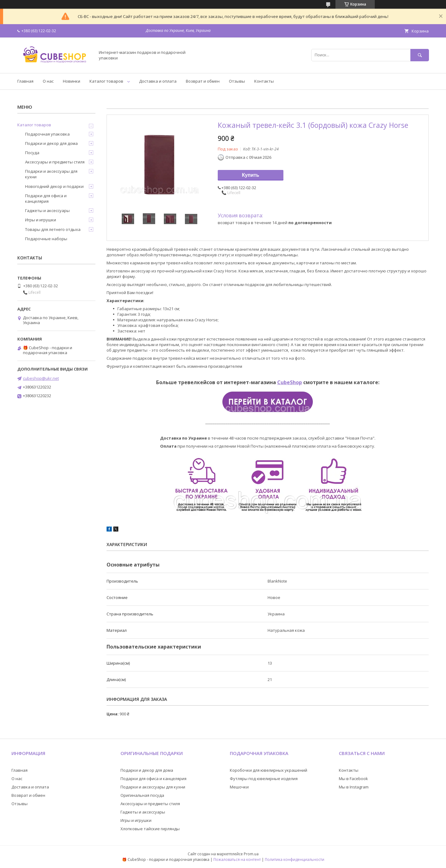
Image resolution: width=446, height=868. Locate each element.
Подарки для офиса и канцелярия (46, 198)
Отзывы (237, 81)
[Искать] (420, 55)
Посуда (32, 153)
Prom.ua (251, 854)
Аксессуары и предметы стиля (55, 162)
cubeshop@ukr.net (41, 378)
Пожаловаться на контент (237, 859)
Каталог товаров (106, 81)
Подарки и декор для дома (51, 143)
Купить (251, 175)
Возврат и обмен (203, 81)
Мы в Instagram (354, 787)
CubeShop (290, 382)
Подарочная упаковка (47, 134)
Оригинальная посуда (142, 795)
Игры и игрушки (41, 220)
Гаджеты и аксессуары (47, 210)
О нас (48, 81)
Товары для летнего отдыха (53, 229)
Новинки (72, 81)
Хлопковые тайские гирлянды (150, 829)
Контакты (264, 81)
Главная (25, 81)
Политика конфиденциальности (295, 859)
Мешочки (239, 787)
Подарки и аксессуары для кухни (51, 174)
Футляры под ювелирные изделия (264, 779)
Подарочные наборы (46, 239)
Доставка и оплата (158, 81)
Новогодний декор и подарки (54, 186)
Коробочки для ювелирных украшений (269, 770)
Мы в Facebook (353, 779)
